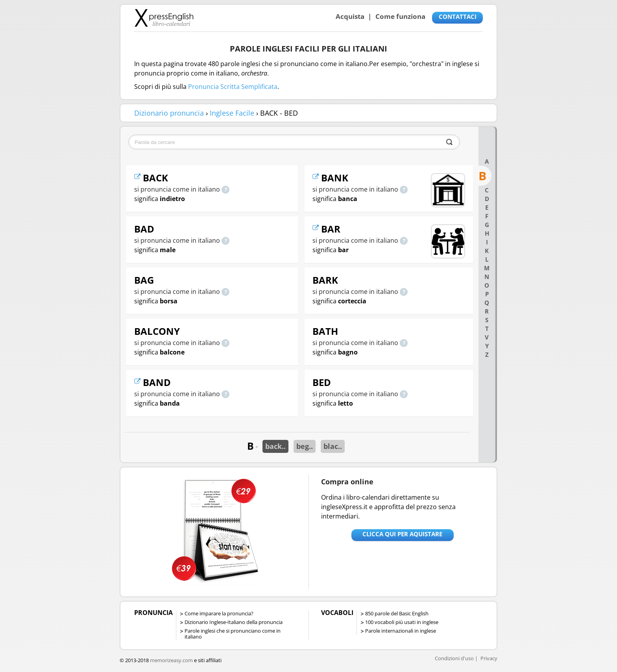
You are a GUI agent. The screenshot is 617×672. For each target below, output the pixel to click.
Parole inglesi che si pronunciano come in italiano (233, 634)
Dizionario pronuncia (169, 113)
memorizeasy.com (171, 660)
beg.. (305, 446)
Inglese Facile (232, 113)
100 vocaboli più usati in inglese (402, 622)
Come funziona (400, 16)
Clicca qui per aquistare (402, 534)
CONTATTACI (458, 17)
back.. (275, 446)
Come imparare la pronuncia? (219, 613)
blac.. (333, 446)
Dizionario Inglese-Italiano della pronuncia (234, 622)
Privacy (489, 658)
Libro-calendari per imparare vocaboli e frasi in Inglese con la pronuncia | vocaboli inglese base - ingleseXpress (164, 18)
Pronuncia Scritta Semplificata (233, 87)
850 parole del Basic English (397, 613)
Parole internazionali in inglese (401, 631)
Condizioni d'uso (454, 658)
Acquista (350, 16)
